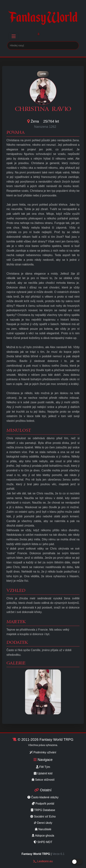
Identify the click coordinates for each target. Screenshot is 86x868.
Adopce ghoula (43, 836)
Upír (43, 74)
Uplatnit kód (43, 773)
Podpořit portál (43, 804)
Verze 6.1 (58, 854)
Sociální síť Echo (43, 817)
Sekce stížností (43, 780)
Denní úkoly (43, 823)
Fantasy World (43, 17)
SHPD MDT (43, 842)
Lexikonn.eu (43, 861)
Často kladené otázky (43, 797)
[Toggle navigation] (14, 36)
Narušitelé (43, 829)
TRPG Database (43, 810)
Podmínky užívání (43, 752)
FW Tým (43, 767)
